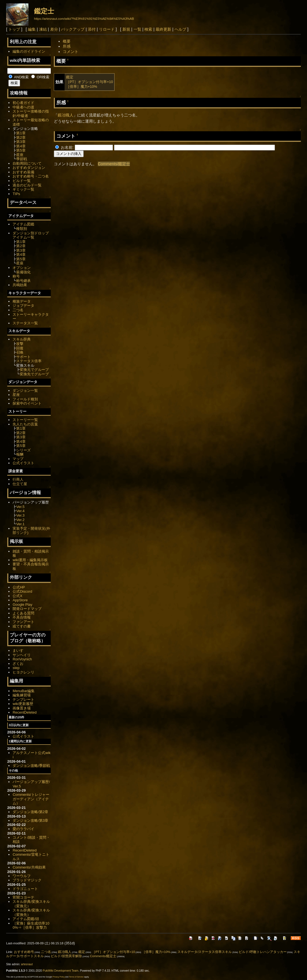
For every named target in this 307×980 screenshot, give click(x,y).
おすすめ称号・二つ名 (31, 176)
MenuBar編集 (24, 691)
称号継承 (23, 281)
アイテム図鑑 (23, 224)
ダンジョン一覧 (25, 391)
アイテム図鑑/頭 (26, 919)
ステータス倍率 (29, 361)
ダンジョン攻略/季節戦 (31, 766)
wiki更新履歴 (23, 704)
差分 (54, 29)
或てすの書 (22, 626)
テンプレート (23, 700)
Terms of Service (76, 977)
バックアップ (73, 29)
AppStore (20, 600)
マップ (18, 459)
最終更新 (163, 29)
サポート (23, 357)
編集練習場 (22, 695)
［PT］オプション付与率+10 (90, 82)
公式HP (19, 587)
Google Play (22, 605)
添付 (92, 29)
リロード (107, 29)
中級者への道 (23, 107)
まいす (18, 651)
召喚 (20, 352)
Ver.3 (20, 515)
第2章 (21, 138)
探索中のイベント (27, 403)
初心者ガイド (23, 103)
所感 (67, 46)
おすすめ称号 (24, 952)
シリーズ (23, 450)
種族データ (22, 301)
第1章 (21, 133)
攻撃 (20, 344)
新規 (126, 29)
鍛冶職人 (66, 115)
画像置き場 (22, 708)
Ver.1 (20, 524)
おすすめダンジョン (29, 168)
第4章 (21, 146)
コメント (71, 52)
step (16, 668)
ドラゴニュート (25, 889)
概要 (67, 41)
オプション (22, 268)
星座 (20, 155)
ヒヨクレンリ (23, 672)
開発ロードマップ (27, 609)
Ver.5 (20, 507)
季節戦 (22, 159)
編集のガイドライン (29, 51)
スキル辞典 (22, 339)
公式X (17, 596)
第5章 (21, 150)
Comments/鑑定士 (114, 164)
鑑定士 (44, 11)
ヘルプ (180, 29)
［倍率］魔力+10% (82, 87)
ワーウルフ (22, 876)
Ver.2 (20, 520)
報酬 (20, 454)
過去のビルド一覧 (27, 185)
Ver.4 (20, 511)
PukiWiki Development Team (61, 971)
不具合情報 (22, 617)
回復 (20, 348)
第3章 (21, 142)
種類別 (22, 229)
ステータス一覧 (25, 323)
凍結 (43, 29)
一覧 (137, 29)
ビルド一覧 (22, 181)
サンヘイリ (22, 655)
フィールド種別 (25, 399)
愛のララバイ (23, 829)
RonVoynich (22, 659)
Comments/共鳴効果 (29, 867)
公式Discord (22, 591)
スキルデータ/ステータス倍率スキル (205, 952)
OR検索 (40, 77)
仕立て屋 (20, 484)
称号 (16, 276)
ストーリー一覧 (25, 420)
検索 (148, 29)
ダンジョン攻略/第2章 (30, 812)
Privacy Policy (59, 977)
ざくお (18, 664)
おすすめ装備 (23, 172)
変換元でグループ (34, 370)
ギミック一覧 (23, 189)
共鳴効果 (20, 285)
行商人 (18, 479)
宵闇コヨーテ (23, 897)
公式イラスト (23, 463)
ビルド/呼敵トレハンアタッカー (263, 952)
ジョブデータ (23, 306)
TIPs (16, 194)
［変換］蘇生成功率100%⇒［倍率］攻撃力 (31, 926)
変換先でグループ (34, 374)
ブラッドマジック (27, 880)
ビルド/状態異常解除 (66, 956)
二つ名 (18, 310)
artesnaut (27, 964)
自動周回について (27, 163)
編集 (32, 29)
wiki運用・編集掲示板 (30, 560)
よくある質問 (23, 613)
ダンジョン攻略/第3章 (30, 820)
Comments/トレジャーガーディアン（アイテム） (31, 799)
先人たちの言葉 (25, 424)
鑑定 (70, 77)
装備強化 (23, 272)
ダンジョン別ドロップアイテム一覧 (31, 235)
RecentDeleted (25, 712)
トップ (14, 29)
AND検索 (19, 77)
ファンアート (23, 622)
